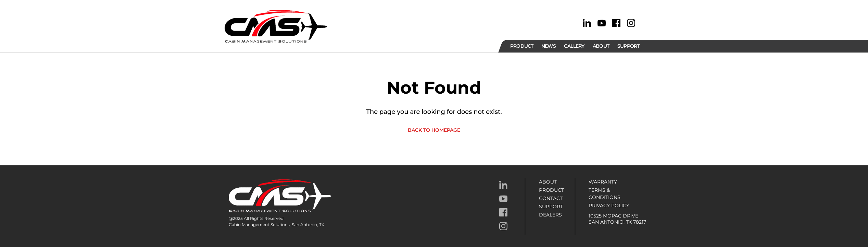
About (548, 182)
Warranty (603, 182)
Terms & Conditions (605, 194)
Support (551, 207)
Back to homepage (434, 130)
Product (551, 190)
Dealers (550, 215)
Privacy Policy (609, 205)
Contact (551, 198)
